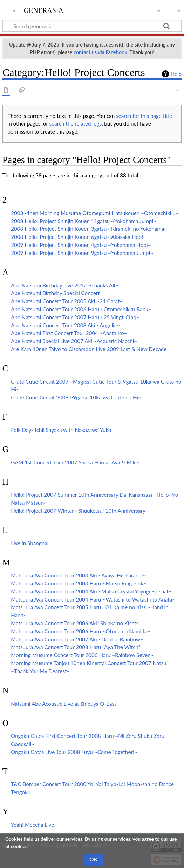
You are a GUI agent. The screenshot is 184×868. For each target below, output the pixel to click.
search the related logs (76, 123)
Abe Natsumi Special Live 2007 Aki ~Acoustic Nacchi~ (74, 341)
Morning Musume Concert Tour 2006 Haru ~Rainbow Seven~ (82, 655)
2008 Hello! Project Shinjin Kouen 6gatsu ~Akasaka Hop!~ (79, 237)
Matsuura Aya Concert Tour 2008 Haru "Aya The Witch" (76, 647)
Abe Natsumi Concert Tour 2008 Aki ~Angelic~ (65, 325)
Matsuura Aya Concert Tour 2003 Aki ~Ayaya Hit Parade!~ (78, 575)
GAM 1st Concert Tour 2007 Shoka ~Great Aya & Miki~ (75, 462)
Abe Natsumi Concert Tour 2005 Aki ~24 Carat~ (67, 301)
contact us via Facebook (100, 52)
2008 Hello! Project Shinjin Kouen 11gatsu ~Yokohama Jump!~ (84, 221)
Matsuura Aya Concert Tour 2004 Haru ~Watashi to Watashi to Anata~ (93, 599)
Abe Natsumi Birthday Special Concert (55, 293)
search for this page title (144, 116)
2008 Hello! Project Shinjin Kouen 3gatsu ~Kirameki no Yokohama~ (89, 229)
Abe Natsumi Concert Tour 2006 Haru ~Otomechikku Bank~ (81, 309)
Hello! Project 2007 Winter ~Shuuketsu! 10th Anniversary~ (80, 511)
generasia (44, 10)
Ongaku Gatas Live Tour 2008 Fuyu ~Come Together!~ (74, 752)
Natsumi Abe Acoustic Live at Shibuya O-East (63, 704)
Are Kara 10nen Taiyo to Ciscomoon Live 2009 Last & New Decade (89, 349)
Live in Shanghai (30, 543)
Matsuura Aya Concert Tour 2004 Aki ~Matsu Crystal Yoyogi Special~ (91, 591)
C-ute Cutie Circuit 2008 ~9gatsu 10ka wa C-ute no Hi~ (76, 397)
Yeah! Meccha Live (32, 825)
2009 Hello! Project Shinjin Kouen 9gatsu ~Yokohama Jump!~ (82, 253)
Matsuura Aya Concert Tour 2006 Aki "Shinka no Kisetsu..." (79, 623)
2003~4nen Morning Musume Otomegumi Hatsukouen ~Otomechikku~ (95, 213)
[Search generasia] (92, 26)
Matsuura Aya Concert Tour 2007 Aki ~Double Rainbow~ (77, 639)
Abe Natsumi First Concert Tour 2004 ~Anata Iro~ (69, 333)
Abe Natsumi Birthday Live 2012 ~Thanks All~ (64, 285)
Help (176, 74)
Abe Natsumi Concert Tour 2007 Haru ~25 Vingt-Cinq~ (75, 317)
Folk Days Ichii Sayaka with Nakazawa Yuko (61, 430)
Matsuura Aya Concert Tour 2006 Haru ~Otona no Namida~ (80, 631)
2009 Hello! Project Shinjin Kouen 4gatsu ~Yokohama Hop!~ (81, 245)
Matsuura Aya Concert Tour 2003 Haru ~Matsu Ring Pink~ (79, 583)
